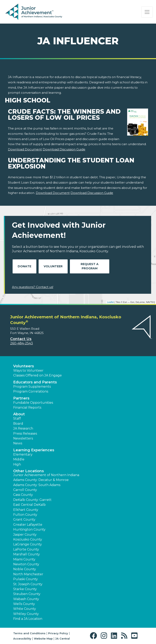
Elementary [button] (23, 454)
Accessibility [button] (22, 639)
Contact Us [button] (21, 339)
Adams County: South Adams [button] (37, 485)
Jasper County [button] (25, 535)
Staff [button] (17, 418)
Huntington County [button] (29, 529)
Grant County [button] (24, 519)
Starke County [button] (25, 589)
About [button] (19, 414)
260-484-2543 (22, 343)
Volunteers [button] (24, 366)
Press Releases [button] (25, 434)
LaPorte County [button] (26, 549)
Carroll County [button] (25, 490)
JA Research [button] (23, 428)
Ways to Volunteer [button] (28, 370)
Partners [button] (21, 398)
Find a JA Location (28, 619)
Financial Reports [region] (27, 407)
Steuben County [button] (27, 594)
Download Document (25, 149)
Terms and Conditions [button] (29, 633)
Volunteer (53, 266)
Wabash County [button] (26, 599)
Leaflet (110, 302)
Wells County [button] (24, 604)
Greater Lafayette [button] (28, 525)
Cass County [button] (23, 495)
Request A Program (90, 266)
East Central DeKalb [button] (29, 505)
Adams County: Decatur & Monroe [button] (41, 480)
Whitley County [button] (26, 614)
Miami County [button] (24, 559)
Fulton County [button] (25, 515)
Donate (24, 266)
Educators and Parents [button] (35, 382)
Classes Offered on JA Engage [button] (37, 375)
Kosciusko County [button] (28, 539)
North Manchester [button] (28, 574)
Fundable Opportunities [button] (33, 403)
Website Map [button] (43, 639)
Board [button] (18, 424)
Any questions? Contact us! (33, 287)
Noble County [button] (25, 569)
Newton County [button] (26, 564)
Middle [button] (19, 459)
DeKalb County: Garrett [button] (32, 500)
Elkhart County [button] (26, 510)
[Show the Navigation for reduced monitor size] (147, 12)
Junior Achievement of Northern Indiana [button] (46, 475)
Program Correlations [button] (31, 391)
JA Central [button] (63, 639)
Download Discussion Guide (64, 149)
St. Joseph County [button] (28, 584)
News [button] (18, 443)
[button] (94, 636)
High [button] (17, 464)
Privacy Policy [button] (58, 633)
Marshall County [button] (27, 554)
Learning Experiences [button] (34, 450)
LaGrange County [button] (28, 544)
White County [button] (25, 609)
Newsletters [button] (23, 438)
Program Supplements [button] (32, 387)
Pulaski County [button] (25, 579)
